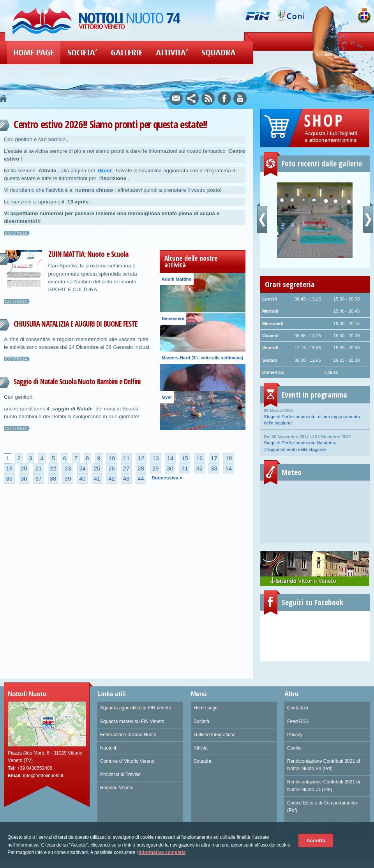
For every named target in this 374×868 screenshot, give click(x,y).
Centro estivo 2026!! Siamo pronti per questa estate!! (110, 124)
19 (9, 468)
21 (39, 468)
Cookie (294, 748)
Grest (105, 171)
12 (141, 458)
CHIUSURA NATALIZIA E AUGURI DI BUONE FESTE (76, 324)
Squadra (202, 761)
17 (214, 458)
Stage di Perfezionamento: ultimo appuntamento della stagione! (315, 416)
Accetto (316, 841)
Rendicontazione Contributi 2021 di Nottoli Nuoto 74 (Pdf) (324, 786)
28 (141, 468)
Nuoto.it (108, 748)
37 (39, 479)
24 (82, 468)
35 (9, 479)
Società (201, 721)
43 (126, 479)
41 (97, 479)
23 (68, 468)
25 (97, 468)
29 (156, 468)
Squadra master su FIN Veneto (132, 721)
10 (112, 458)
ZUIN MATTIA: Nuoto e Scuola (88, 254)
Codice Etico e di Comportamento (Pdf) (322, 807)
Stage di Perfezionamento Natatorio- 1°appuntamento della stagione (315, 442)
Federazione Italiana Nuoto (128, 735)
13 (156, 458)
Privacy (295, 735)
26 (112, 468)
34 (228, 468)
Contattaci (298, 708)
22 (53, 468)
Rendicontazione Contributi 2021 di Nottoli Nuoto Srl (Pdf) (324, 765)
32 (199, 468)
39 (68, 479)
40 (82, 479)
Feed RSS (298, 721)
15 (185, 458)
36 (24, 479)
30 (170, 468)
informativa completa (162, 852)
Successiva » (167, 478)
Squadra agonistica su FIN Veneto (136, 708)
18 (229, 458)
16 (200, 458)
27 (126, 468)
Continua (16, 233)
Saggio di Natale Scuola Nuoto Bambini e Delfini (77, 382)
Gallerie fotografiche (214, 735)
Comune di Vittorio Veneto (127, 761)
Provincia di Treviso (120, 774)
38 (53, 479)
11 (126, 458)
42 (112, 479)
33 (214, 468)
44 (141, 479)
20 (24, 468)
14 (170, 458)
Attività (201, 748)
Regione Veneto (117, 788)
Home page (206, 708)
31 (185, 468)
